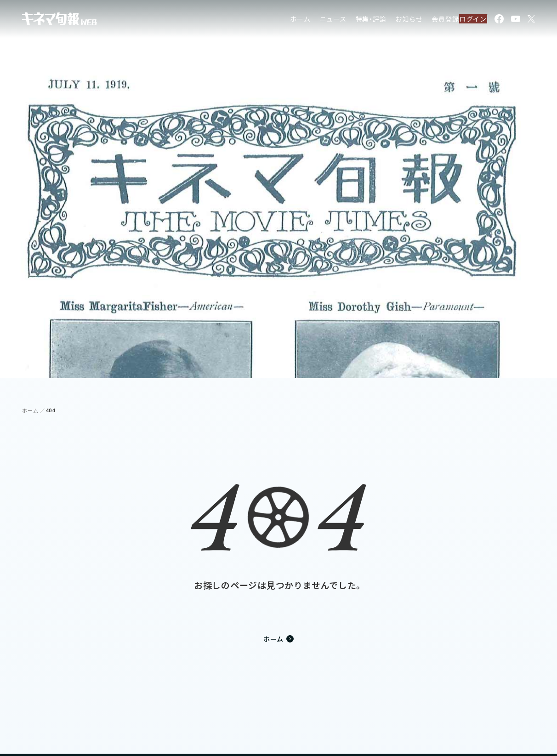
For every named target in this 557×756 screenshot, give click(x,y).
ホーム (281, 20)
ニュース (314, 20)
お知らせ (390, 20)
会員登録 (426, 20)
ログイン (468, 20)
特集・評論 (352, 20)
